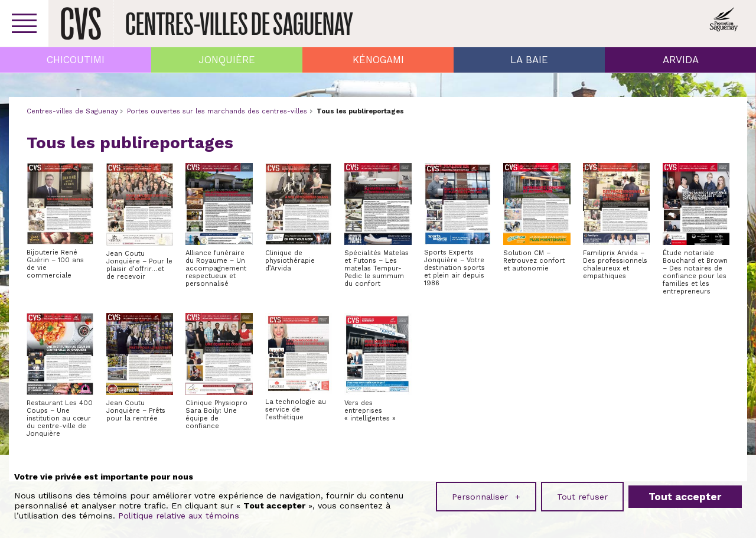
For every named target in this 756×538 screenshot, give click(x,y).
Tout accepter (685, 494)
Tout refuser (582, 494)
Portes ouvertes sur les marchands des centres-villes (217, 111)
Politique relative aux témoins (179, 513)
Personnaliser (486, 494)
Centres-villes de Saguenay (72, 111)
